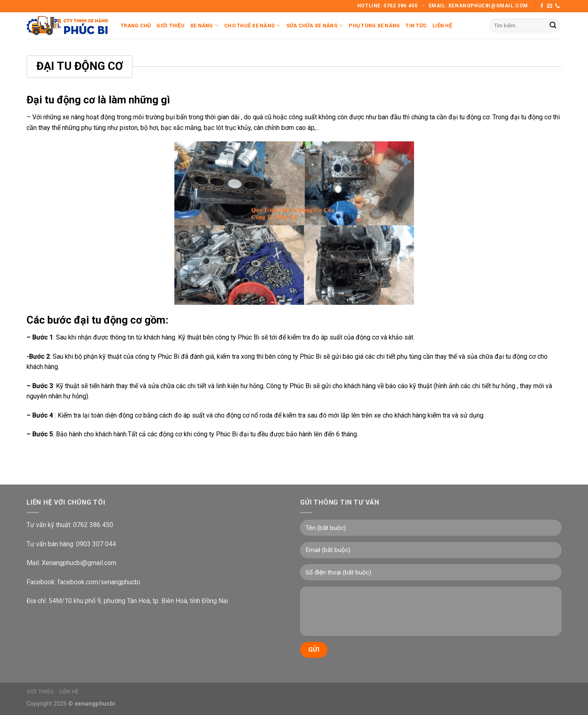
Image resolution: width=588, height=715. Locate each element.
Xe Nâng (204, 26)
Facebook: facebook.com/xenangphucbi (83, 582)
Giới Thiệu (170, 26)
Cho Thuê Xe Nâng (252, 26)
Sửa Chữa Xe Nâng (315, 26)
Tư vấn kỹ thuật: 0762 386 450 (70, 525)
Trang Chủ (136, 26)
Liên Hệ (442, 26)
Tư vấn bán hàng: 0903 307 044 (71, 544)
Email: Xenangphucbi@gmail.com (478, 6)
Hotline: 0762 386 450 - (392, 6)
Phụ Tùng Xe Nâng (374, 26)
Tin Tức (416, 26)
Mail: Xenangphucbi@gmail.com (71, 563)
